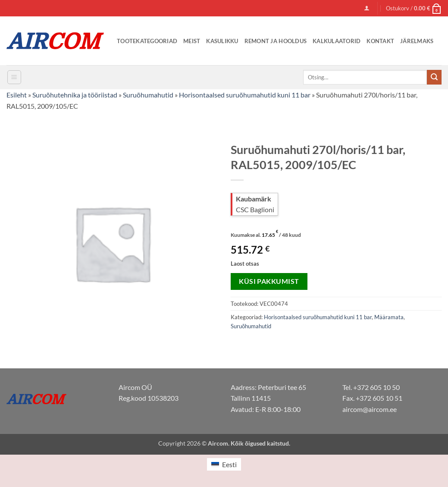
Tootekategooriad (147, 41)
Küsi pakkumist (269, 281)
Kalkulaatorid (337, 41)
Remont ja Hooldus (276, 41)
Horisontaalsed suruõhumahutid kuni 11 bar (245, 95)
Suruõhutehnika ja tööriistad (75, 95)
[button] (367, 8)
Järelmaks (417, 41)
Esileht (17, 95)
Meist (192, 41)
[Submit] (434, 77)
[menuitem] (224, 464)
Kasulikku (222, 41)
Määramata (389, 317)
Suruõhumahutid (148, 95)
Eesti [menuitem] (229, 464)
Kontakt (380, 41)
